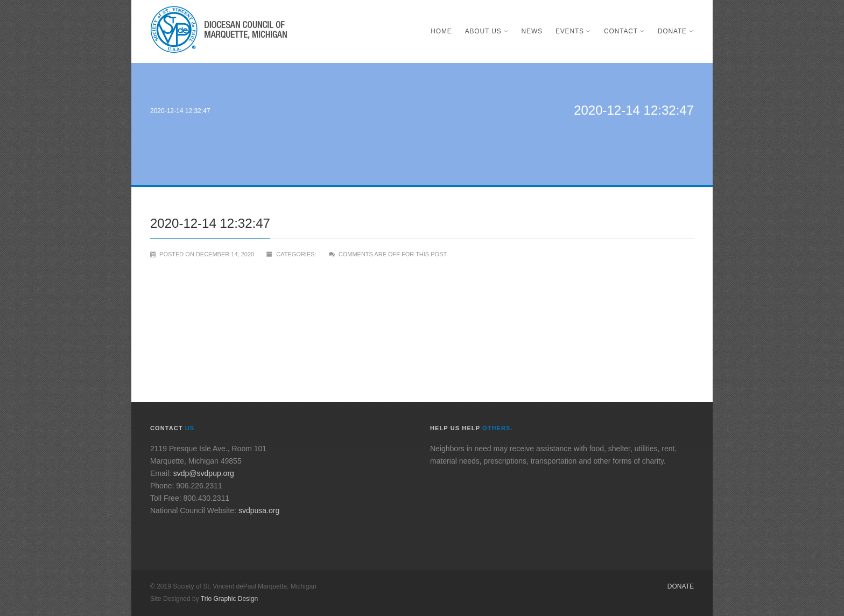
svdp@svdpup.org (204, 473)
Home (441, 31)
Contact (624, 31)
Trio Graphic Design (229, 599)
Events (573, 31)
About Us (487, 31)
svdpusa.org (259, 510)
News (532, 31)
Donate (676, 31)
